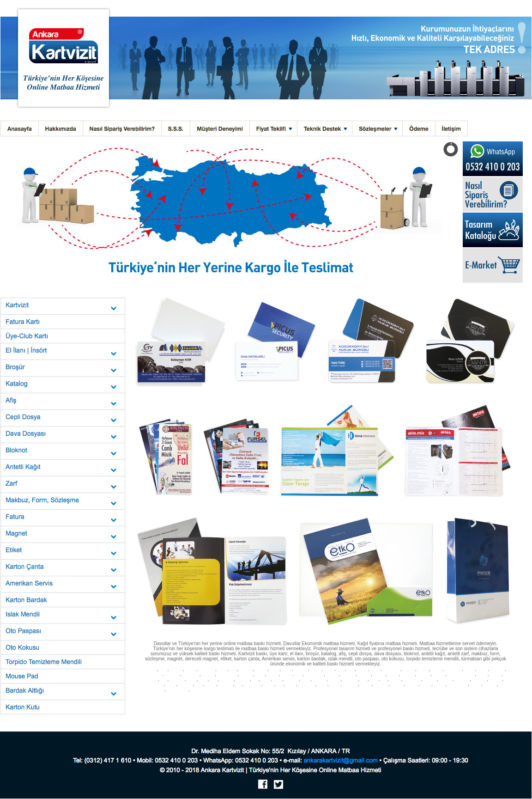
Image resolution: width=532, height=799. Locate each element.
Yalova (211, 685)
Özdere (352, 695)
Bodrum (228, 690)
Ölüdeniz (292, 690)
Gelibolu (154, 695)
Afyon (223, 669)
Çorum (423, 669)
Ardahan (186, 685)
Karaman (462, 680)
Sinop (266, 680)
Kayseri (333, 674)
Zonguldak (412, 680)
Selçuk (365, 695)
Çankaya (381, 685)
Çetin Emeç (441, 705)
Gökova (178, 700)
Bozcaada (171, 695)
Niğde (192, 680)
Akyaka (151, 700)
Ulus (153, 705)
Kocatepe (296, 710)
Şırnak (159, 685)
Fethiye (409, 690)
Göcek (244, 700)
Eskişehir (172, 674)
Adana (191, 669)
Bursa (376, 669)
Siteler (335, 685)
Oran (219, 705)
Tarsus (405, 700)
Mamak (230, 705)
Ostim (323, 685)
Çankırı (409, 669)
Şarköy (422, 690)
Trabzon (320, 680)
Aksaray (430, 680)
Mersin (287, 674)
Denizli (437, 669)
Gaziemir (233, 695)
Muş (164, 680)
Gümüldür (337, 695)
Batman (496, 680)
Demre (279, 700)
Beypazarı (306, 685)
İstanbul (176, 669)
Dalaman (308, 690)
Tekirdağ (292, 680)
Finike (290, 700)
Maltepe (197, 690)
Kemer (351, 690)
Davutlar (379, 695)
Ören (485, 695)
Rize (214, 680)
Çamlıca (497, 695)
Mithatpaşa (384, 705)
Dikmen (397, 685)
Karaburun (284, 695)
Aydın (287, 669)
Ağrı (233, 669)
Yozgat (396, 680)
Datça (257, 690)
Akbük (411, 695)
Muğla (153, 680)
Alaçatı (396, 690)
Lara (323, 700)
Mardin (496, 674)
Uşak (375, 680)
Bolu (351, 669)
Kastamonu (314, 674)
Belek (342, 700)
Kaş (361, 690)
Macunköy (206, 705)
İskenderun (195, 700)
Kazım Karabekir (329, 710)
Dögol (309, 710)
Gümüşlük (453, 695)
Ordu (204, 680)
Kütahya (408, 674)
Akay (340, 705)
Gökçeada (206, 695)
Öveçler (417, 700)
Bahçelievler (486, 700)
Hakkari (246, 674)
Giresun (208, 674)
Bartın (171, 685)
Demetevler (155, 690)
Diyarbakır (453, 669)
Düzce (269, 685)
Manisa (439, 674)
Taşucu (392, 700)
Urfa (364, 680)
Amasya (246, 669)
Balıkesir (301, 669)
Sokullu (412, 685)
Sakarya (227, 680)
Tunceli (335, 680)
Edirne (469, 669)
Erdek (501, 690)
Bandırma (487, 690)
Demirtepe (167, 705)
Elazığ (483, 669)
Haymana (282, 705)
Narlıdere (259, 695)
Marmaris (213, 690)
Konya (394, 674)
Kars (299, 674)
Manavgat (325, 690)
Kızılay (366, 685)
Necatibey (327, 705)
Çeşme (384, 690)
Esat (426, 705)
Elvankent (448, 700)
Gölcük (460, 690)
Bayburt (446, 680)
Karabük (226, 685)
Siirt (256, 680)
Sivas (278, 680)
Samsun (243, 680)
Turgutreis (471, 695)
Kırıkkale (480, 680)
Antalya (262, 669)
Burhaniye (188, 695)
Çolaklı (354, 700)
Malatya (424, 674)
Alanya (278, 690)
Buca (246, 695)
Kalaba (297, 705)
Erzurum (155, 674)
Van (384, 680)
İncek (462, 700)
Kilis (239, 685)
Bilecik (316, 669)
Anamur (367, 700)
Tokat (306, 680)
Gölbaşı (490, 685)
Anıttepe (310, 705)
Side (267, 690)
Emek (502, 700)
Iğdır (199, 685)
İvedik (243, 705)
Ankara (151, 669)
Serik (332, 700)
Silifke (380, 700)
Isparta (273, 674)
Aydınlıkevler (178, 690)
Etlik (471, 700)
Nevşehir (177, 680)
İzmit (280, 685)
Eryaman (351, 685)
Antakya (231, 700)
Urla (271, 695)
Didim (339, 690)
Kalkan (370, 690)
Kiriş (300, 700)
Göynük (312, 700)
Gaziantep (191, 674)
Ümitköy (432, 700)
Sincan (440, 685)
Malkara (436, 690)
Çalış (255, 700)
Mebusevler (186, 705)
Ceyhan (164, 700)
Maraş (483, 674)
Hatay (260, 674)
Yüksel (478, 705)
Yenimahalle (458, 685)
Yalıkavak (436, 695)
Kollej (417, 705)
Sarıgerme (214, 700)
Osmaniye (253, 685)
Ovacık (266, 700)
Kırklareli (348, 674)
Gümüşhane (228, 674)
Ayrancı (367, 705)
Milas (422, 695)
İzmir (163, 669)
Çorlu (448, 690)
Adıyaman (207, 669)
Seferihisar (319, 695)
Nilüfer (472, 690)
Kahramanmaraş (461, 674)
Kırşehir (365, 674)
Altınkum (302, 695)
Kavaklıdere (354, 710)
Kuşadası (244, 690)
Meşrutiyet (402, 705)
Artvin (275, 669)
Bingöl (329, 669)
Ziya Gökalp (462, 705)
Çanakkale (392, 669)
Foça (220, 695)
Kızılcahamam (261, 705)
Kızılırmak (493, 705)
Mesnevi (353, 705)
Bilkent (476, 685)
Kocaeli (380, 674)
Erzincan (498, 669)
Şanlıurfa (351, 680)
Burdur (363, 669)
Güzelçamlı (397, 695)
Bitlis (341, 669)
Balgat (426, 685)
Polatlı (291, 685)
